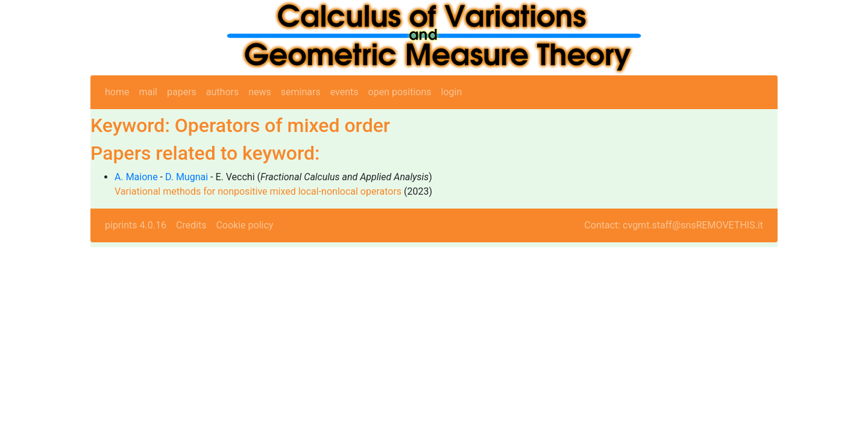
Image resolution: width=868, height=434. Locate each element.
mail (148, 92)
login (452, 92)
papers (182, 92)
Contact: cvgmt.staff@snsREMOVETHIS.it (674, 225)
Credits (191, 225)
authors (222, 92)
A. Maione (136, 177)
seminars (301, 92)
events (344, 92)
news (260, 92)
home (117, 92)
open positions (400, 92)
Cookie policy (244, 225)
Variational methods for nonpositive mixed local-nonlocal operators (258, 191)
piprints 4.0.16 (136, 225)
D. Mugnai (187, 177)
